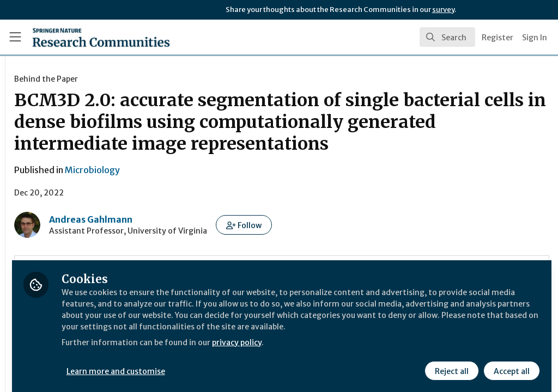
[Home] (82, 37)
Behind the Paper (180, 79)
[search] (447, 37)
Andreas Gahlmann (225, 241)
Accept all (510, 363)
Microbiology (226, 192)
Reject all (450, 363)
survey (443, 10)
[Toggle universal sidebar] (15, 37)
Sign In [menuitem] (535, 38)
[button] (378, 247)
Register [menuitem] (498, 38)
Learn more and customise (251, 363)
